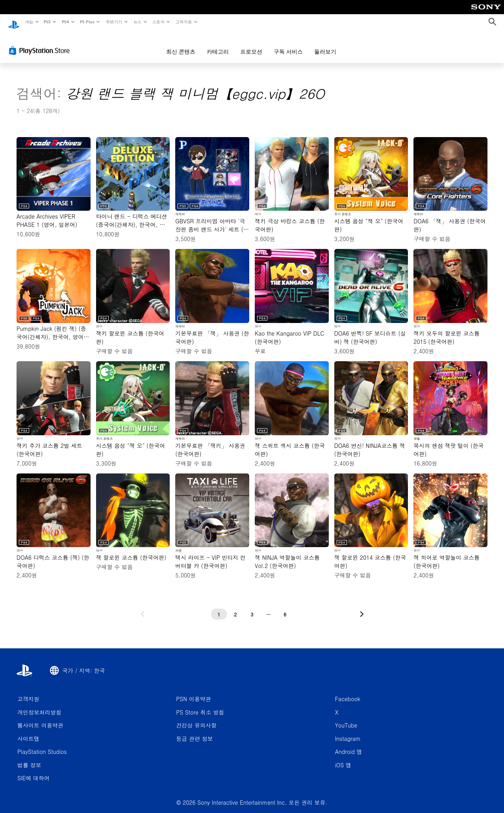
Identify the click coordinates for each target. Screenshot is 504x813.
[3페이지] (252, 607)
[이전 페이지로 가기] (143, 607)
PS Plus (87, 22)
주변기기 (114, 22)
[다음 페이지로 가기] (362, 607)
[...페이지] (269, 607)
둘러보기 (325, 44)
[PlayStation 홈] (14, 22)
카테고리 (218, 44)
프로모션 (251, 44)
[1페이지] (219, 607)
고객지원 (184, 22)
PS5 (47, 22)
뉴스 (138, 22)
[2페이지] (235, 607)
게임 (29, 22)
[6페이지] (285, 607)
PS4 (65, 22)
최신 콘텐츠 (181, 44)
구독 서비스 (288, 44)
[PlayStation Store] (41, 43)
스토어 (158, 22)
